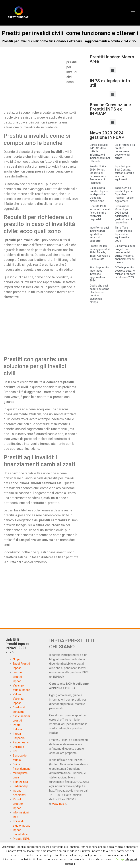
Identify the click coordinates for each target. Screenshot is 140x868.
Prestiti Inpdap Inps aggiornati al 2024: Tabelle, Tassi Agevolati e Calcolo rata (100, 252)
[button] (133, 13)
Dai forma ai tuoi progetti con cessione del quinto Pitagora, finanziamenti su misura (125, 254)
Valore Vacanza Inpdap (18, 699)
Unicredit (18, 747)
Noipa (16, 659)
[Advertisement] (34, 82)
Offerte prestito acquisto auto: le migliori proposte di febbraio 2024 (125, 272)
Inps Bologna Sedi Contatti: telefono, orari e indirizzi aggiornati (124, 173)
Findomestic (21, 742)
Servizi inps (20, 782)
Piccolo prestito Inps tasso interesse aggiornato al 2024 (99, 274)
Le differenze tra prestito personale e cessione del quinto (125, 151)
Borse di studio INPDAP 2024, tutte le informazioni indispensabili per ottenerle (100, 153)
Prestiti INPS (21, 839)
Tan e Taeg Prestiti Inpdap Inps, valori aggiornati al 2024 (123, 234)
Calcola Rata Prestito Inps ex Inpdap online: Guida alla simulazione (99, 194)
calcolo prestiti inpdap (17, 677)
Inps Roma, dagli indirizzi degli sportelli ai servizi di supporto (100, 234)
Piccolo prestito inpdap (18, 804)
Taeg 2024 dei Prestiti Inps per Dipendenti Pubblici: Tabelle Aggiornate (124, 194)
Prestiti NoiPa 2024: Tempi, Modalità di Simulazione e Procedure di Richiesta (98, 175)
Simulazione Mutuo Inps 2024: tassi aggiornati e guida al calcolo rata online (124, 214)
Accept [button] (120, 859)
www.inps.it (59, 804)
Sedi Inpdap (20, 786)
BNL (15, 751)
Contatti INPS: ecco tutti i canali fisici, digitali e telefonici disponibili (100, 213)
